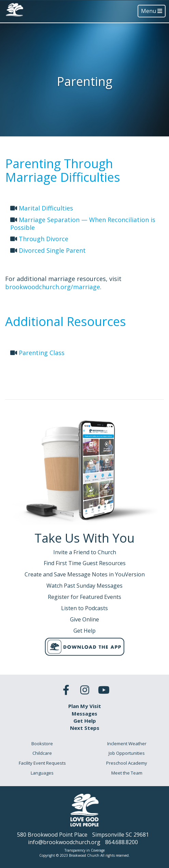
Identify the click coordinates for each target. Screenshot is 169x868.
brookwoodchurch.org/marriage (53, 287)
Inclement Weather (127, 744)
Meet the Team (127, 773)
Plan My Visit (85, 706)
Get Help (85, 721)
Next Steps (85, 728)
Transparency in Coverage (85, 850)
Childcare (42, 753)
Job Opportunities (127, 753)
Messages (84, 713)
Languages (42, 773)
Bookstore (42, 744)
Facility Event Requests (42, 763)
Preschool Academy (127, 763)
